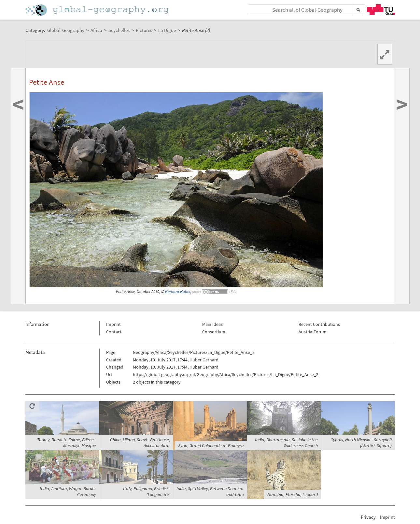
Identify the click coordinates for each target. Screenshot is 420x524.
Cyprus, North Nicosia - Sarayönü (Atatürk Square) (361, 443)
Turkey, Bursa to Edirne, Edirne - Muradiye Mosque (67, 443)
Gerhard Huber (178, 291)
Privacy (368, 517)
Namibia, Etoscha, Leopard (293, 494)
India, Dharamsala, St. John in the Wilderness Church (286, 443)
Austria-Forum (313, 332)
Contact (114, 332)
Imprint (113, 324)
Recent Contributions (319, 324)
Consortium (214, 332)
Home (98, 10)
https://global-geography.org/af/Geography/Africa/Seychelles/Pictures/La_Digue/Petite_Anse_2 (226, 374)
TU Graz (381, 9)
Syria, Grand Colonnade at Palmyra (211, 445)
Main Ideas (212, 324)
